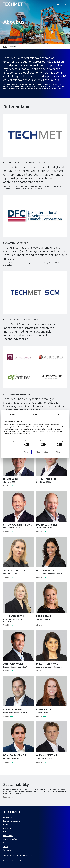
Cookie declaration (10, 839)
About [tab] (57, 415)
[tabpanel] (35, 606)
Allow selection (42, 452)
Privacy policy (8, 835)
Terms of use (8, 850)
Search (6, 846)
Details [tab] (35, 415)
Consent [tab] (13, 415)
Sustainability (8, 797)
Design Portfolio (18, 861)
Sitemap (6, 843)
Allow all (59, 452)
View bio (6, 486)
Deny (26, 452)
